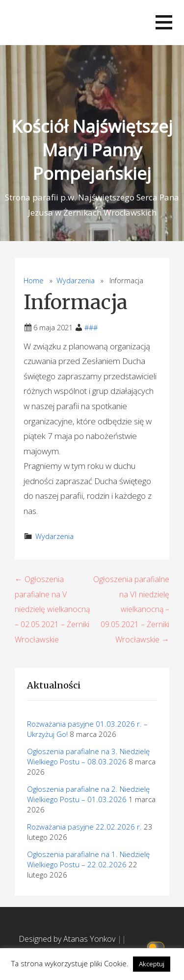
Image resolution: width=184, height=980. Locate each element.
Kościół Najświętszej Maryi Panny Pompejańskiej (92, 150)
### (91, 328)
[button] (164, 22)
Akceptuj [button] (152, 964)
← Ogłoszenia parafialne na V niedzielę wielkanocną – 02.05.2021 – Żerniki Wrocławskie (52, 609)
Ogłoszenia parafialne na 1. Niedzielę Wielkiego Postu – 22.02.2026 (88, 859)
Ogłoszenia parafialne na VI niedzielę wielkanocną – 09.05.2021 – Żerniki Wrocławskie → (131, 609)
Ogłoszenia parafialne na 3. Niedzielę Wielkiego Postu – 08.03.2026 (88, 756)
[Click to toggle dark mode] (157, 946)
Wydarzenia (76, 281)
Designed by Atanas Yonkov (68, 939)
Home (34, 281)
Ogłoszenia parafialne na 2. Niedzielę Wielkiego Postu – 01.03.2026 (88, 794)
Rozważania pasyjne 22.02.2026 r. (84, 827)
